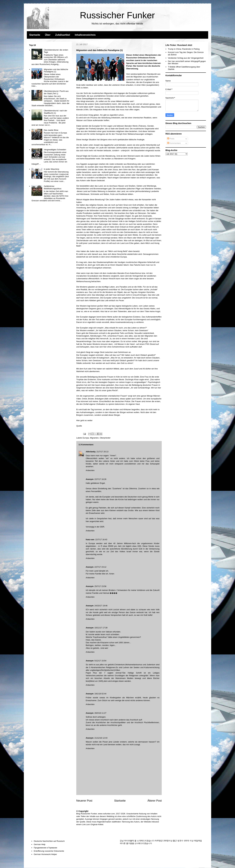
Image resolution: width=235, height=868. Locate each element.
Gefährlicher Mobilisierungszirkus (53, 187)
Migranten (94, 438)
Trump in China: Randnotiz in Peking (184, 49)
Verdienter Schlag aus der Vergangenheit (186, 58)
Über (48, 35)
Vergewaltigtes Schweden (55, 150)
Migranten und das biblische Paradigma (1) (56, 71)
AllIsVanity (91, 452)
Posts (171, 139)
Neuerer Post (84, 801)
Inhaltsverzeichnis (85, 35)
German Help (39, 844)
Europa (86, 438)
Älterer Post (155, 801)
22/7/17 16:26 (100, 479)
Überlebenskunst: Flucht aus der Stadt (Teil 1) (56, 92)
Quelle (79, 426)
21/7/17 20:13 (103, 452)
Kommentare (174, 143)
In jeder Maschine (51, 169)
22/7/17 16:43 (101, 540)
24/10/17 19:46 (101, 606)
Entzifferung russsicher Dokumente (49, 851)
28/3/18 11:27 (100, 713)
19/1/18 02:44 (100, 694)
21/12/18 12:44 (101, 738)
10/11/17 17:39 (101, 628)
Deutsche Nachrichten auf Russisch (49, 841)
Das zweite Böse (51, 130)
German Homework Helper (45, 854)
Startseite (35, 35)
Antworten (90, 470)
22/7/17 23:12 (100, 567)
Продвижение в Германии (45, 848)
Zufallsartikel (63, 35)
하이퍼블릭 (129, 841)
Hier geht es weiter (84, 420)
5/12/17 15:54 (100, 661)
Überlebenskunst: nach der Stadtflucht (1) (55, 112)
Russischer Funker (117, 15)
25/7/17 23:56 (100, 586)
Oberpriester (105, 438)
